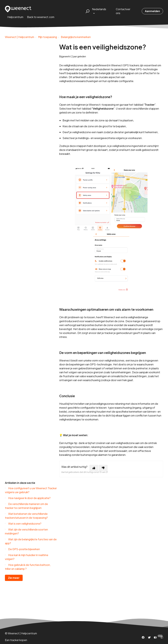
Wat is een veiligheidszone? (25, 524)
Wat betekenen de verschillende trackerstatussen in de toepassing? (26, 516)
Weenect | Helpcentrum (20, 37)
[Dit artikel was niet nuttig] (103, 468)
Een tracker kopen (16, 640)
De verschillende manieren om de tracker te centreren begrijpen (26, 506)
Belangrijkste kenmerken (76, 37)
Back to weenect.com (41, 17)
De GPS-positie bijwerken (24, 549)
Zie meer (14, 578)
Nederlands (99, 9)
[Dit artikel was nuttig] (94, 468)
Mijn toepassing (47, 37)
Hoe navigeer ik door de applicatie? (29, 498)
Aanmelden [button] (152, 11)
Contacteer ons (123, 11)
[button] (87, 11)
